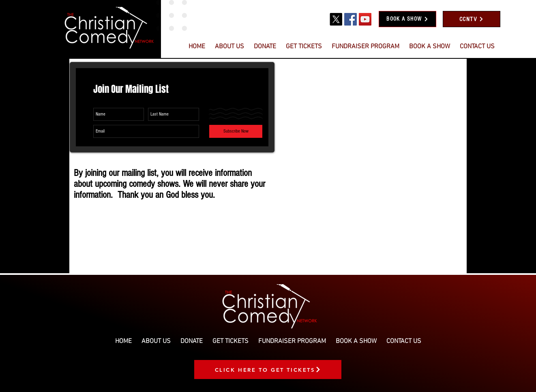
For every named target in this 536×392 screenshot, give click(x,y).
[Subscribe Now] (236, 131)
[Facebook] (351, 19)
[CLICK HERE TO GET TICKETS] (268, 370)
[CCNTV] (472, 19)
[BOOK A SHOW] (407, 19)
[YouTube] (365, 19)
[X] (336, 19)
